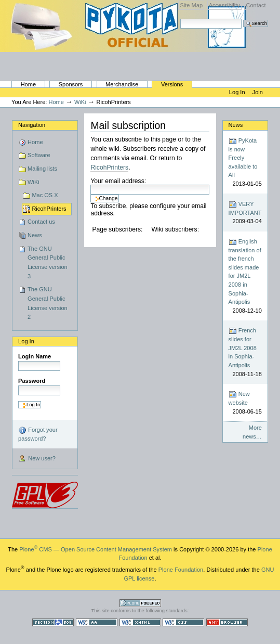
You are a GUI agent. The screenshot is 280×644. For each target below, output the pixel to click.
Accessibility (224, 5)
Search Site (180, 18)
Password (32, 381)
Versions (172, 84)
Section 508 (53, 622)
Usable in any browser (227, 622)
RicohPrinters (49, 209)
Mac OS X (45, 195)
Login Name (35, 356)
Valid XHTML (140, 622)
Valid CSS (183, 622)
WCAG (97, 622)
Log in (238, 92)
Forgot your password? (38, 434)
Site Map (191, 5)
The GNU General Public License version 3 (48, 262)
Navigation (32, 125)
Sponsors (71, 84)
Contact (256, 5)
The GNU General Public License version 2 (48, 303)
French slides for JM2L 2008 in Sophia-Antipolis (245, 352)
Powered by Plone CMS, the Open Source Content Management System (140, 603)
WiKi (80, 102)
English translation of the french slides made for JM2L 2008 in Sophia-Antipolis (245, 276)
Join (258, 92)
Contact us (41, 222)
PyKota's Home (130, 55)
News (35, 235)
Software (39, 155)
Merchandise (122, 84)
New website (245, 403)
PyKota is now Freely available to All (245, 163)
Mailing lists (42, 169)
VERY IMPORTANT (245, 213)
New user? (37, 459)
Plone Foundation (181, 570)
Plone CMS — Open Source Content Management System (96, 549)
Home (28, 84)
